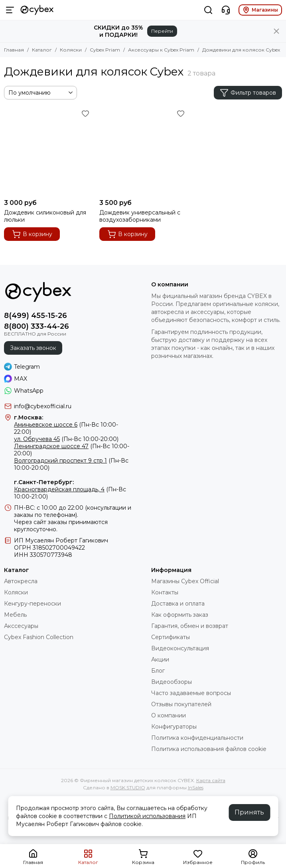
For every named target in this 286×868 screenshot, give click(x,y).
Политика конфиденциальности (197, 738)
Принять (249, 812)
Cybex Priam (105, 50)
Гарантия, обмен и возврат (190, 626)
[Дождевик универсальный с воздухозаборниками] (143, 151)
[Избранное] (85, 113)
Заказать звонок (33, 348)
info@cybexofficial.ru (43, 406)
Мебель (15, 615)
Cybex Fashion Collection (39, 637)
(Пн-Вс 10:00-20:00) (66, 439)
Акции (160, 659)
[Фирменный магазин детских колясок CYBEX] (37, 10)
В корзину (32, 234)
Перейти (162, 31)
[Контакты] (226, 10)
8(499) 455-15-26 (36, 316)
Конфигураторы (174, 727)
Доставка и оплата (178, 604)
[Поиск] (208, 10)
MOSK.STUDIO (128, 788)
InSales (196, 788)
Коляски (71, 50)
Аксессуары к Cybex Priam (161, 50)
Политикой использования (147, 816)
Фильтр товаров (248, 93)
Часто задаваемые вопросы (191, 693)
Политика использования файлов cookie (209, 749)
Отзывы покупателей (181, 704)
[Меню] (10, 10)
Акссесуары (21, 626)
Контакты (165, 592)
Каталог (42, 50)
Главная (14, 50)
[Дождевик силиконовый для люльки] (48, 151)
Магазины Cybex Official (185, 581)
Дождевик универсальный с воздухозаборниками (140, 216)
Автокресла (21, 581)
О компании (169, 715)
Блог (158, 671)
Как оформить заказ (180, 615)
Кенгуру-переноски (33, 604)
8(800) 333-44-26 (36, 326)
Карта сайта (211, 780)
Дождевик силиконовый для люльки (45, 216)
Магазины (260, 10)
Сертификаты (171, 637)
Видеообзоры (172, 682)
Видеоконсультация (180, 648)
